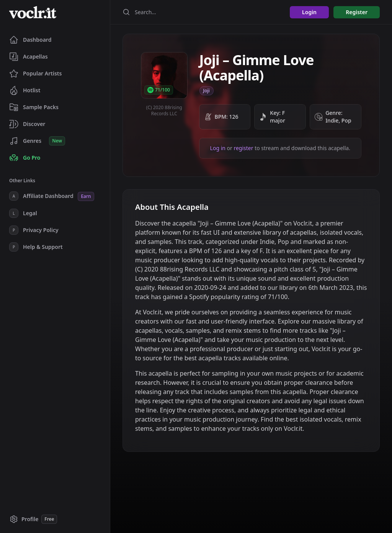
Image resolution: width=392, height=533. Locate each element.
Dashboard (30, 40)
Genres (37, 141)
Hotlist (25, 90)
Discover (27, 124)
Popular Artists (35, 74)
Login (309, 12)
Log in (218, 148)
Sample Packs (34, 107)
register (243, 148)
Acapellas (29, 57)
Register (357, 12)
